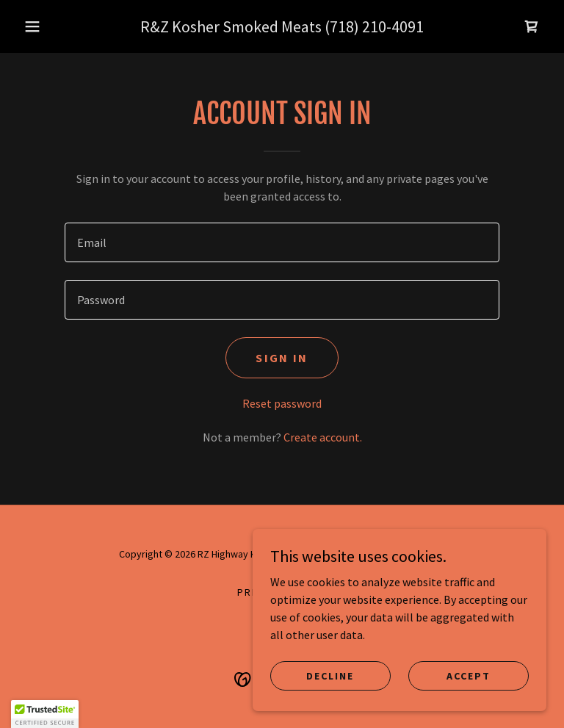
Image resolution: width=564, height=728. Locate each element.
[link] (532, 26)
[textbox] (282, 242)
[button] (32, 26)
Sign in (282, 358)
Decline (330, 675)
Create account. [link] (323, 437)
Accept (469, 675)
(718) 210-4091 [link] (374, 26)
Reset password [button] (282, 403)
